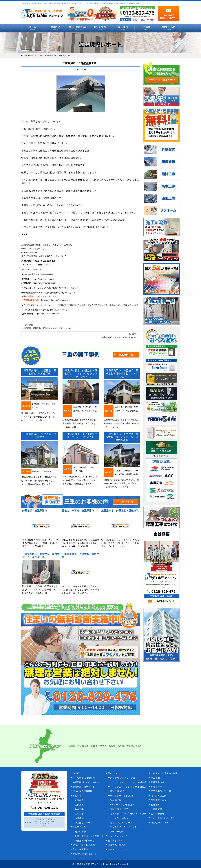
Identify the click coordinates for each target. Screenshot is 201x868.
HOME (33, 28)
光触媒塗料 (116, 800)
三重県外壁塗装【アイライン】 (90, 864)
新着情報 (158, 809)
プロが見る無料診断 (83, 791)
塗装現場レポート (160, 782)
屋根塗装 (79, 805)
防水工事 (79, 809)
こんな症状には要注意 (84, 778)
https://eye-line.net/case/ (44, 279)
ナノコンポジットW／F (122, 796)
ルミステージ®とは (120, 818)
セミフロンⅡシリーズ (121, 823)
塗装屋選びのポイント (84, 787)
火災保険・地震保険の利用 (164, 773)
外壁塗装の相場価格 (85, 841)
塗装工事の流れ (78, 28)
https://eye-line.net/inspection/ (55, 300)
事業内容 (55, 28)
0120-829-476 (48, 261)
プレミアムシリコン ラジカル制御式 (128, 787)
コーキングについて (118, 849)
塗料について (115, 773)
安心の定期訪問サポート (85, 854)
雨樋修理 (79, 818)
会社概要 (146, 28)
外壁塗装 (79, 800)
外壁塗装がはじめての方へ (86, 782)
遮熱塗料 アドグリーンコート (125, 778)
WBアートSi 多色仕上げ (122, 805)
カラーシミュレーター (119, 836)
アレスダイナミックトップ (123, 827)
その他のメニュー (160, 823)
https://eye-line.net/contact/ (47, 314)
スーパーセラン (118, 832)
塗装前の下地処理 (117, 845)
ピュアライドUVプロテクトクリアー (128, 814)
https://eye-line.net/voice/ (44, 283)
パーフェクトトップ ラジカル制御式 (128, 782)
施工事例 (123, 28)
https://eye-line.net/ (30, 252)
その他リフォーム (84, 823)
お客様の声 (157, 787)
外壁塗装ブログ (159, 800)
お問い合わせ (168, 28)
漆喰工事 (79, 814)
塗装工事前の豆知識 (161, 791)
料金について (101, 28)
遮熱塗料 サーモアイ (120, 809)
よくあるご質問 (159, 796)
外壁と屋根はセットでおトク (89, 836)
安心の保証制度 (80, 849)
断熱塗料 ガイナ (118, 791)
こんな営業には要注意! (162, 818)
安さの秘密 (80, 832)
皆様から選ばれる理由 (84, 845)
